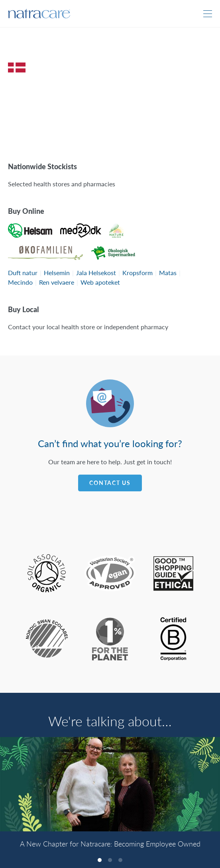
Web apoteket (100, 282)
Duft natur (23, 273)
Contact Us (110, 483)
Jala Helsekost (96, 273)
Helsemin (57, 273)
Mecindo (20, 282)
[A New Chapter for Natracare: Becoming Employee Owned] (110, 784)
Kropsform (137, 273)
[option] (110, 797)
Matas (168, 273)
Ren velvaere (57, 282)
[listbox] (110, 797)
